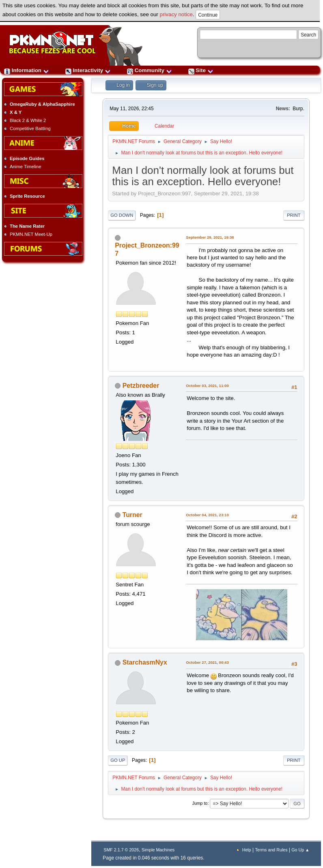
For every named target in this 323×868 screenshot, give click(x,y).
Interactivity (88, 70)
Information (27, 70)
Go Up (118, 760)
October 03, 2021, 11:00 (207, 386)
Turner (132, 515)
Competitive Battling (30, 128)
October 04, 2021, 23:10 (207, 515)
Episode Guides (27, 158)
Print (294, 215)
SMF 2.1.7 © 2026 (121, 850)
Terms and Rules (271, 850)
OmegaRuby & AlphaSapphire (42, 104)
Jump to (200, 803)
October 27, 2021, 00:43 (207, 662)
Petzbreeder (141, 386)
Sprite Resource (27, 196)
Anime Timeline (25, 167)
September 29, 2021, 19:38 (210, 237)
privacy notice (177, 14)
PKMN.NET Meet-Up (31, 234)
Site (201, 70)
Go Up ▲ (300, 850)
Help (247, 850)
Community (150, 70)
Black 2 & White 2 (28, 120)
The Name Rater (27, 226)
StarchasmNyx (145, 662)
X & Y (16, 112)
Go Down (122, 215)
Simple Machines (158, 850)
